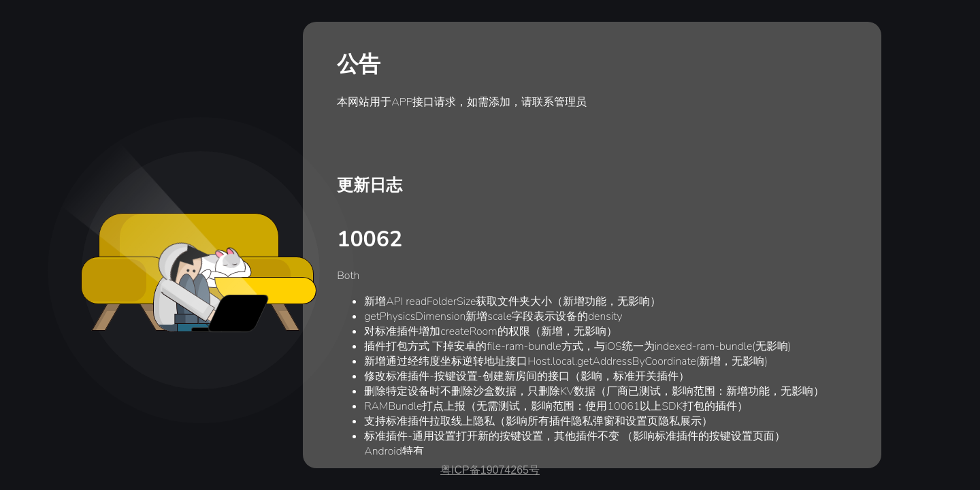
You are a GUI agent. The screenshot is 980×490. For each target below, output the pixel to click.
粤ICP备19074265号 (490, 470)
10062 (370, 239)
